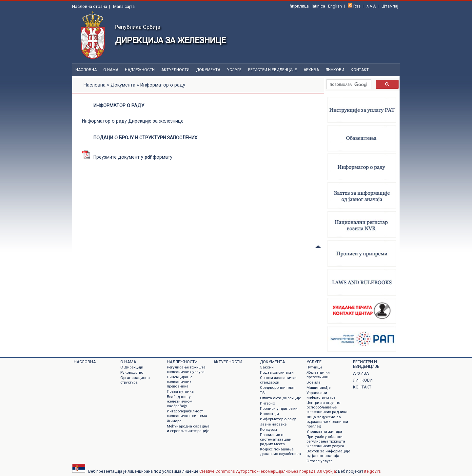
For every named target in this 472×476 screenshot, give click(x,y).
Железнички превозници (318, 375)
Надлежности (140, 70)
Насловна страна (90, 6)
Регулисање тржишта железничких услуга (186, 369)
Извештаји (269, 414)
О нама (111, 70)
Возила (314, 382)
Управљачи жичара (324, 431)
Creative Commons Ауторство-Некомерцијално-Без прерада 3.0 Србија (268, 471)
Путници (314, 367)
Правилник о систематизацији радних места (276, 439)
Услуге (234, 70)
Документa (208, 70)
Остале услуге (319, 461)
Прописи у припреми (279, 408)
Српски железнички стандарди (278, 380)
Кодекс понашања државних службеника (280, 451)
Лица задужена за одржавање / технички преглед (327, 422)
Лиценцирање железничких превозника (180, 382)
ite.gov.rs (373, 471)
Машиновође (318, 387)
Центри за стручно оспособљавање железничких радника (327, 407)
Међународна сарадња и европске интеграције (188, 428)
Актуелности (175, 70)
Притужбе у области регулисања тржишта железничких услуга (326, 441)
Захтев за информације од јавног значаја (328, 453)
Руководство (132, 372)
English (335, 6)
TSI (263, 393)
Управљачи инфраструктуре (321, 395)
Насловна (86, 70)
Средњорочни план (278, 387)
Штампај (390, 6)
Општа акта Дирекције (280, 398)
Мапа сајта (124, 6)
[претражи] (348, 85)
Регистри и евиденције (273, 70)
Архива (311, 70)
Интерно (267, 403)
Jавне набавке (273, 424)
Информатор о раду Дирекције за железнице (133, 121)
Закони (267, 367)
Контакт (360, 70)
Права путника (180, 391)
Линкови (335, 70)
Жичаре (174, 421)
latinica (318, 6)
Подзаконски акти (277, 372)
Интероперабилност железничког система (187, 413)
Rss (357, 6)
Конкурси (268, 429)
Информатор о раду (278, 419)
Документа (123, 85)
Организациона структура (135, 380)
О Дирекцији (132, 367)
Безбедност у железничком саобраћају (180, 401)
